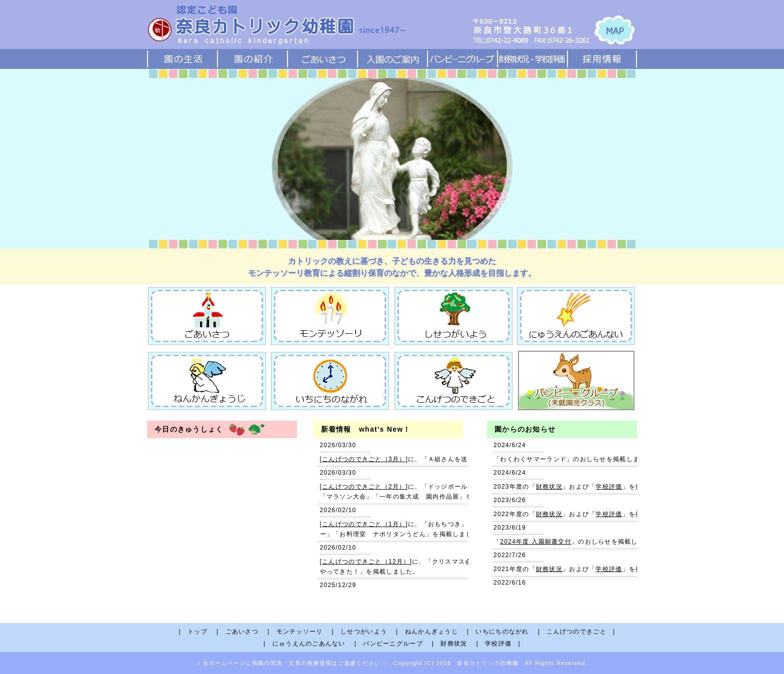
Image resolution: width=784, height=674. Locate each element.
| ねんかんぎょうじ (430, 632)
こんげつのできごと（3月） (364, 459)
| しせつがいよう (362, 632)
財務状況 (549, 487)
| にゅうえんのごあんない (308, 644)
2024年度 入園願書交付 (536, 542)
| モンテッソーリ (298, 632)
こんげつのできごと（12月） (366, 562)
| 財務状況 (453, 644)
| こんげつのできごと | (577, 632)
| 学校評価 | (498, 644)
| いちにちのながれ (501, 632)
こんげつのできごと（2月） (364, 487)
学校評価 (609, 487)
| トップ (196, 632)
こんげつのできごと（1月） (364, 524)
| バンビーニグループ (392, 644)
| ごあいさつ (241, 632)
